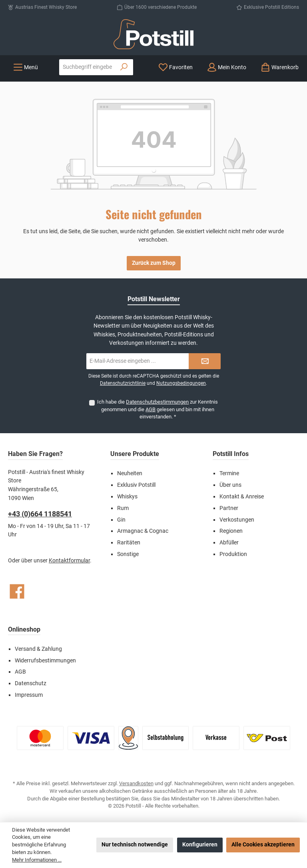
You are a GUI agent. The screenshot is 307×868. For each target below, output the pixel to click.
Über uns (230, 485)
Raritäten (129, 543)
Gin (121, 520)
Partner (229, 508)
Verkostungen (237, 520)
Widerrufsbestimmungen (45, 661)
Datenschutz (31, 683)
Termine (229, 473)
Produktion (233, 554)
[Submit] (205, 361)
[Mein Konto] (227, 67)
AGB (151, 409)
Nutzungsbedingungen (181, 383)
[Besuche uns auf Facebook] (17, 591)
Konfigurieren (200, 845)
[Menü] (26, 67)
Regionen (231, 531)
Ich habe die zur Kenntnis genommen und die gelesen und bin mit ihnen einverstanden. (157, 409)
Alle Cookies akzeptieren (263, 845)
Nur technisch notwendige (135, 845)
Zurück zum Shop (154, 263)
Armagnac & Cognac (143, 531)
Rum (123, 508)
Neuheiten (130, 473)
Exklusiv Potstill (136, 485)
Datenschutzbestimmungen (157, 402)
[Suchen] (124, 67)
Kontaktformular (69, 561)
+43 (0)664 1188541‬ (40, 514)
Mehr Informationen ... (37, 860)
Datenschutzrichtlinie (123, 383)
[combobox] (87, 67)
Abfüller (229, 543)
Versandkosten (136, 783)
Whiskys (127, 497)
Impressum (29, 695)
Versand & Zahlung (38, 649)
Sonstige (128, 554)
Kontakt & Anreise (242, 497)
